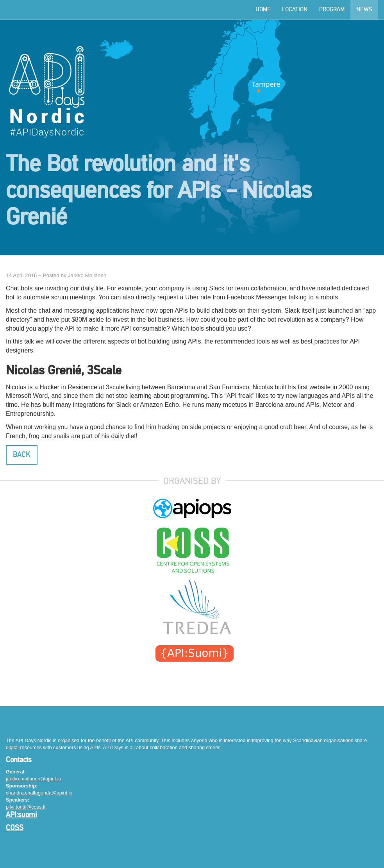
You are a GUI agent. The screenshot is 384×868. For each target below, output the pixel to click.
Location (295, 10)
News (364, 10)
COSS (15, 828)
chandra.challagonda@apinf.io (39, 793)
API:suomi (21, 815)
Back (22, 455)
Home (263, 10)
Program (332, 10)
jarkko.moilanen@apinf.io (34, 779)
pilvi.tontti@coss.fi (26, 807)
